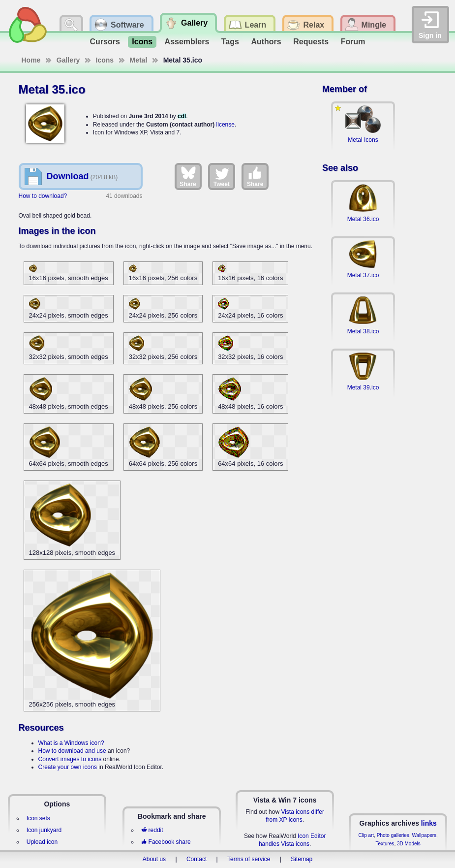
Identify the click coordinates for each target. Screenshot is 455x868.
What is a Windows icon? (71, 743)
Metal (139, 60)
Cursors (105, 42)
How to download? (43, 196)
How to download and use (72, 751)
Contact (197, 859)
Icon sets (38, 818)
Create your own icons (68, 767)
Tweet (222, 176)
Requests (311, 42)
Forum (353, 42)
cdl (182, 116)
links (429, 823)
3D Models (409, 844)
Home (31, 60)
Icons (142, 42)
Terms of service (249, 859)
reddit (152, 830)
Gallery (68, 60)
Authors (266, 42)
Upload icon (42, 842)
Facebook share (166, 842)
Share (188, 176)
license (226, 125)
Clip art (366, 835)
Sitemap (302, 859)
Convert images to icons (70, 759)
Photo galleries (393, 835)
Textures (385, 844)
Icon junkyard (44, 830)
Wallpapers (424, 835)
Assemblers (187, 42)
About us (154, 859)
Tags (230, 42)
